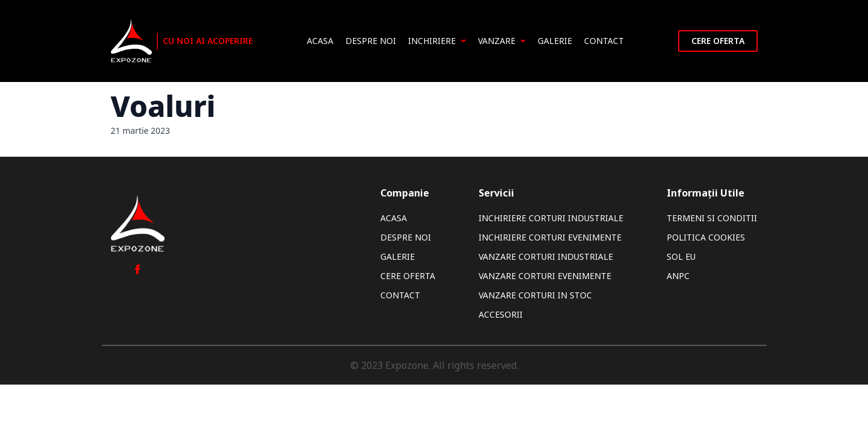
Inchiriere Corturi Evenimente (550, 237)
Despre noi (371, 41)
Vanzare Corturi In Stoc (535, 295)
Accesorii (501, 314)
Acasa (320, 41)
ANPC (678, 276)
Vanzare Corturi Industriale (546, 256)
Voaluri (163, 106)
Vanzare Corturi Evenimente (545, 276)
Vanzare (502, 41)
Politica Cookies (706, 237)
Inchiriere (437, 41)
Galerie (555, 41)
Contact (604, 41)
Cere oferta (718, 41)
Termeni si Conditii (712, 218)
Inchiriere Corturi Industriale (551, 218)
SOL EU (681, 256)
